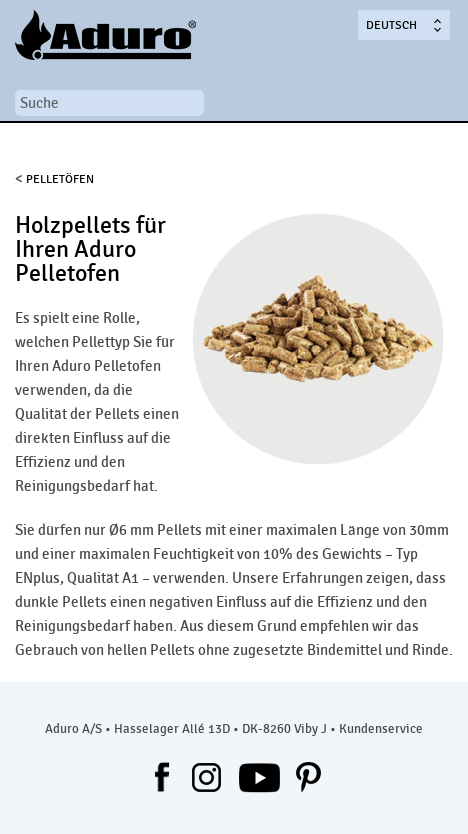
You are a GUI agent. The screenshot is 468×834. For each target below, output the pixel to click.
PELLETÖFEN (60, 179)
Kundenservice (381, 729)
